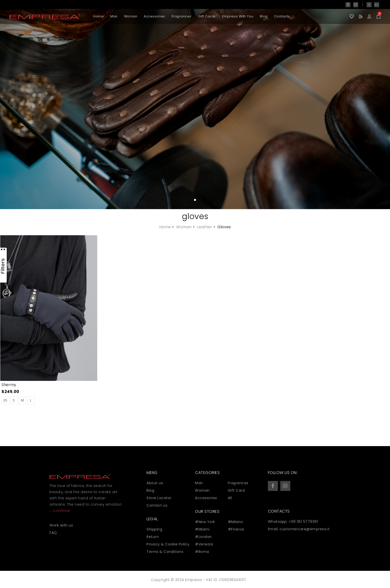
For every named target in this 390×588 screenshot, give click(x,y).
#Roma (202, 552)
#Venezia (204, 544)
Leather (207, 227)
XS (5, 400)
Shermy (9, 385)
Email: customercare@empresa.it (299, 529)
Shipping (154, 529)
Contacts (282, 16)
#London (203, 537)
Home (98, 16)
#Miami (202, 529)
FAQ (53, 533)
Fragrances (182, 16)
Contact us (157, 505)
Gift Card (236, 490)
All (230, 498)
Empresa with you (238, 16)
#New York (205, 522)
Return (153, 537)
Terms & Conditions (165, 552)
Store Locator (159, 498)
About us (155, 483)
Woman (131, 16)
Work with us (61, 525)
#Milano (236, 522)
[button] (371, 105)
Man (114, 16)
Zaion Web (149, 581)
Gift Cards (207, 16)
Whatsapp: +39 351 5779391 (293, 522)
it (369, 5)
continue (62, 511)
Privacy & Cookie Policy (168, 544)
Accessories (154, 16)
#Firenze (236, 529)
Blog (264, 16)
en (377, 5)
